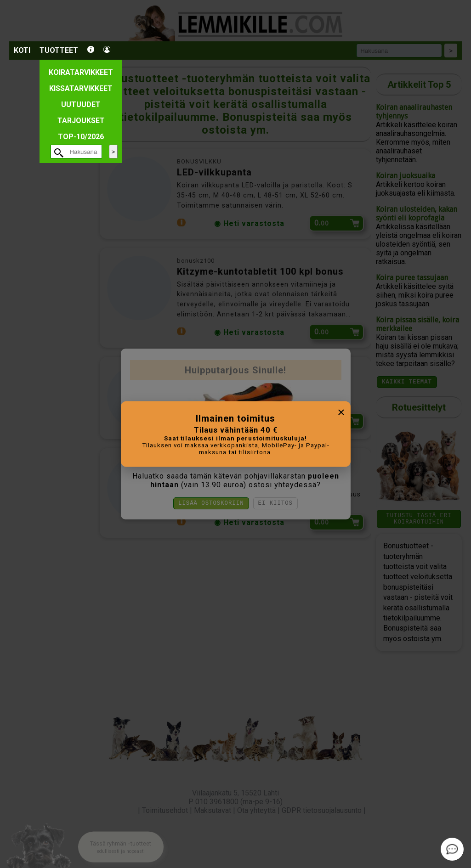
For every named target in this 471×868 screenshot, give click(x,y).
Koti (22, 50)
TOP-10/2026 (81, 137)
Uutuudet (81, 104)
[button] (121, 839)
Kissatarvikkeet (81, 88)
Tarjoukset (81, 121)
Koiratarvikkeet (81, 72)
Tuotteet (59, 50)
